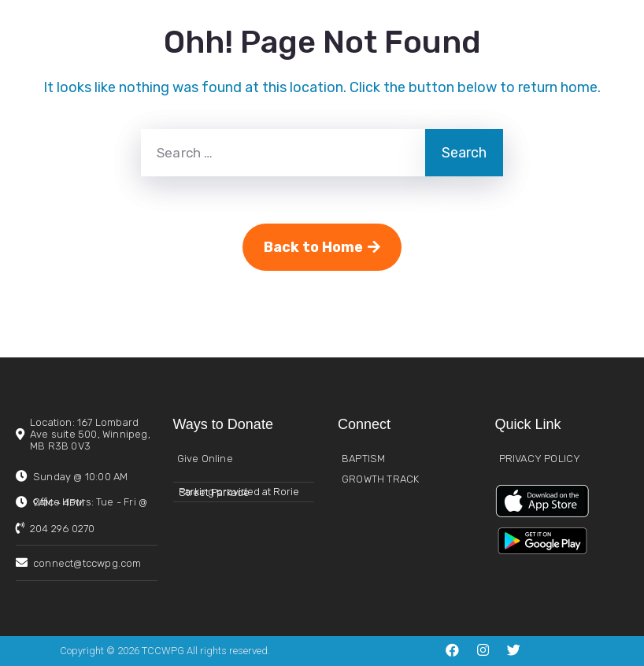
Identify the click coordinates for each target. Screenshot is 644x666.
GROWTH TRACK (380, 479)
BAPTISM (363, 459)
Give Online (205, 459)
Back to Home (322, 247)
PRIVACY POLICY (540, 459)
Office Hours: (90, 502)
